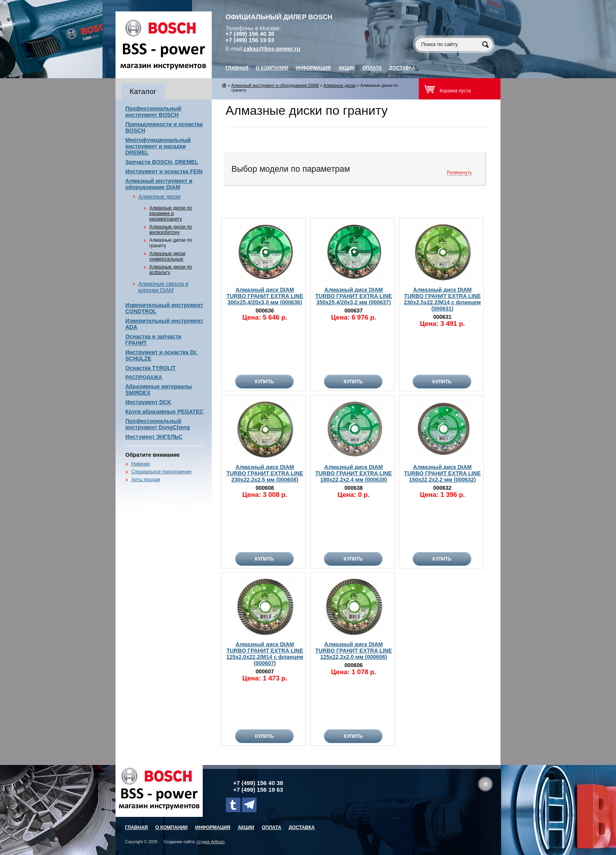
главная (237, 68)
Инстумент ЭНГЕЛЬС (154, 437)
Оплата (372, 68)
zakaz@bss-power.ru (272, 49)
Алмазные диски (159, 197)
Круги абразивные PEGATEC (164, 412)
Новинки (140, 464)
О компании (272, 68)
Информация (313, 68)
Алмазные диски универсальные (167, 256)
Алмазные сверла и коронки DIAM (163, 287)
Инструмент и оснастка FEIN (164, 171)
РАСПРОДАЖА (144, 377)
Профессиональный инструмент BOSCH (153, 112)
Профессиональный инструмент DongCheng (158, 424)
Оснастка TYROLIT (150, 368)
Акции (346, 68)
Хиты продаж (146, 480)
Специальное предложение (161, 472)
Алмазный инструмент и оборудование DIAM (159, 184)
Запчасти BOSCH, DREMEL (162, 162)
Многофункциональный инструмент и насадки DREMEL (158, 146)
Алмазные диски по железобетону (171, 230)
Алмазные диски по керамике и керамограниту (171, 213)
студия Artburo (211, 842)
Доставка (402, 68)
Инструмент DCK (148, 402)
